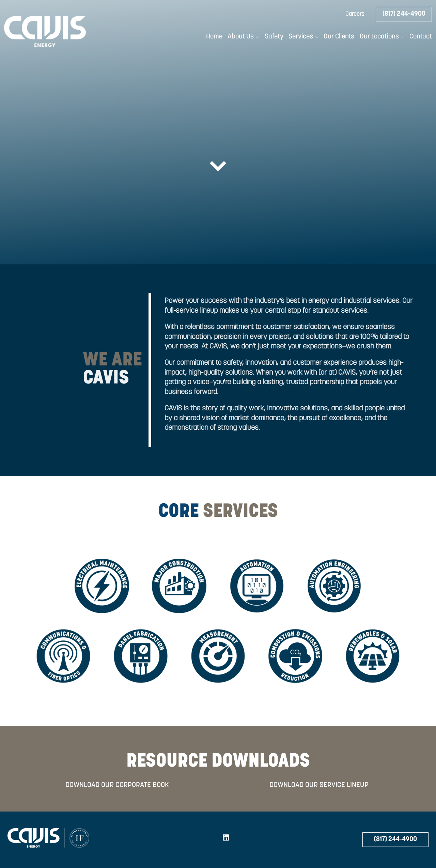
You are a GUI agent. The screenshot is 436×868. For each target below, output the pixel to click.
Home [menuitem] (214, 37)
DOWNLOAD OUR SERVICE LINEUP (319, 785)
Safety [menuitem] (274, 37)
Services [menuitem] (301, 37)
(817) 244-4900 (404, 14)
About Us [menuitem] (241, 37)
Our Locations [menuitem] (379, 37)
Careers (355, 14)
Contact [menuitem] (421, 37)
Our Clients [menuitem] (339, 37)
